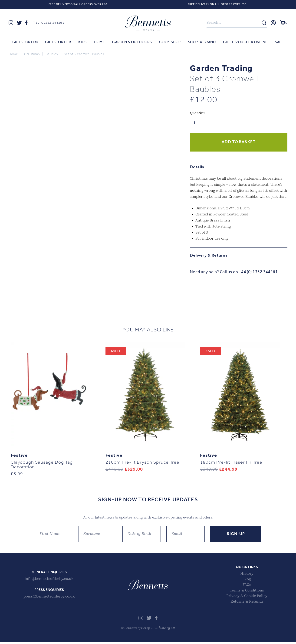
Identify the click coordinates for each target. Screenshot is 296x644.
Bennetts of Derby (148, 23)
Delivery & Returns (209, 256)
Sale (279, 43)
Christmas (32, 54)
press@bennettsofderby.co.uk (49, 599)
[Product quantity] (208, 123)
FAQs (247, 587)
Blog (247, 581)
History (247, 576)
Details (197, 167)
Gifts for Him (25, 43)
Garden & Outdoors (132, 43)
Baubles (52, 54)
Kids (82, 43)
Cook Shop (170, 43)
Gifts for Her (58, 43)
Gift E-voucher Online (245, 43)
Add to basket (239, 142)
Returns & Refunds (247, 604)
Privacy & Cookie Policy (247, 598)
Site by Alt (168, 630)
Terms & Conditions (247, 593)
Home (99, 43)
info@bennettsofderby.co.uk (49, 581)
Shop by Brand (202, 43)
